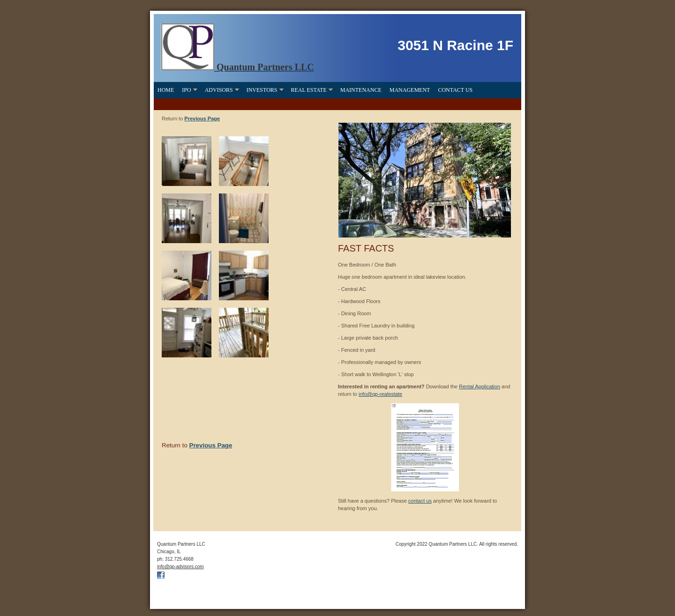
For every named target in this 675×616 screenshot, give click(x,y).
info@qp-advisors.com (180, 567)
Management (410, 90)
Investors (262, 90)
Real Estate (309, 90)
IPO (186, 90)
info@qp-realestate (380, 394)
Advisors (219, 90)
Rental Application (480, 386)
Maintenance (361, 90)
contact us (420, 501)
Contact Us (455, 90)
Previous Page (202, 119)
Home (166, 90)
